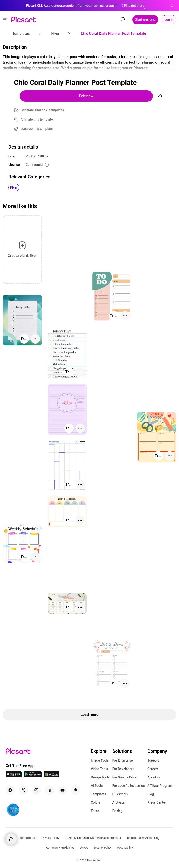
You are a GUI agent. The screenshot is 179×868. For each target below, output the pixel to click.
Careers (153, 769)
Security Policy (103, 848)
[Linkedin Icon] (49, 790)
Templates (99, 794)
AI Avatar (119, 802)
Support (153, 760)
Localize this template (37, 129)
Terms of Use (28, 838)
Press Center (157, 802)
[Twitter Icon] (23, 790)
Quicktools (120, 794)
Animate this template (37, 119)
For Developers (123, 769)
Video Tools (99, 769)
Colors (96, 802)
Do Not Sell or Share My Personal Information (93, 838)
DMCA (84, 848)
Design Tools (100, 777)
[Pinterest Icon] (76, 790)
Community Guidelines (60, 848)
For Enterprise (123, 760)
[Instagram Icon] (36, 790)
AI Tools (97, 786)
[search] (123, 20)
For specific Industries (129, 786)
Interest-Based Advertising (143, 838)
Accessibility (125, 848)
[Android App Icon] (33, 776)
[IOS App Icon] (14, 776)
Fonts (95, 811)
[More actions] (125, 316)
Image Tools (100, 760)
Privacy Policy (51, 838)
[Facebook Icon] (10, 790)
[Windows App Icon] (52, 776)
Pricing (117, 811)
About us (154, 777)
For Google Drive (124, 777)
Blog (151, 794)
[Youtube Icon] (62, 790)
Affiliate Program (160, 786)
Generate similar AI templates (42, 110)
